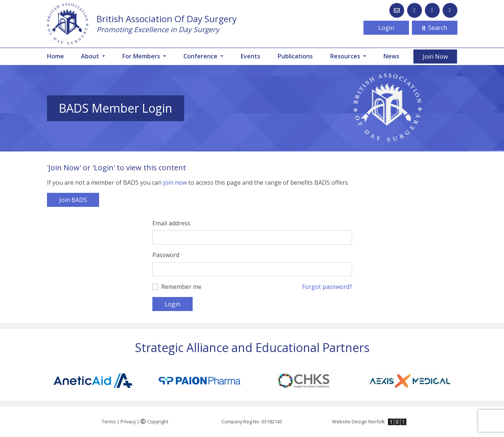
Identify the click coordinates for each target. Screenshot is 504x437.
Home (55, 56)
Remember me (181, 287)
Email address (171, 223)
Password (166, 255)
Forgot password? (327, 287)
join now (175, 182)
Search (434, 28)
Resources (346, 56)
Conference (201, 56)
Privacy (128, 421)
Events (251, 56)
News (391, 56)
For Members (142, 56)
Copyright (154, 421)
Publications (295, 56)
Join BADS (73, 200)
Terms (109, 421)
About (91, 56)
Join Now (435, 57)
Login (386, 28)
